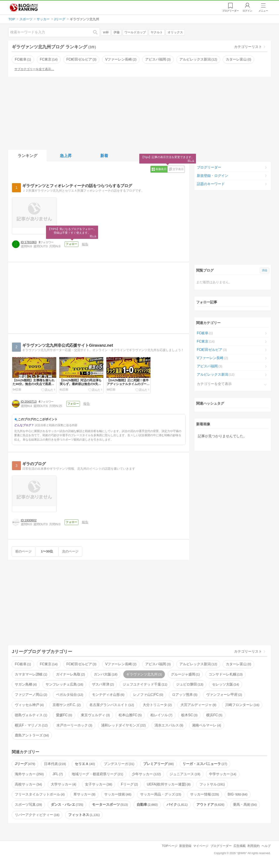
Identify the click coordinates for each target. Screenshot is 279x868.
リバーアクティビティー (37, 818)
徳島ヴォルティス (31, 718)
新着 (104, 156)
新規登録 (185, 849)
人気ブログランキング (24, 7)
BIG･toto (238, 797)
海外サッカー (29, 777)
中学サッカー (223, 777)
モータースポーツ (110, 807)
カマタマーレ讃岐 (31, 677)
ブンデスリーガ (119, 767)
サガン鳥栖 (26, 687)
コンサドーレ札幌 (226, 677)
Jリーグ (25, 767)
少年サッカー (146, 777)
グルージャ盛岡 (185, 677)
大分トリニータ (157, 708)
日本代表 (55, 767)
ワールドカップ (135, 32)
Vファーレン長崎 (121, 59)
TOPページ (169, 849)
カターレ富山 (238, 59)
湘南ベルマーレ (206, 728)
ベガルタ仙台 (70, 697)
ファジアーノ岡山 (31, 697)
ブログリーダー (209, 167)
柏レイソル (161, 718)
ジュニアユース (185, 777)
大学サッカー (63, 787)
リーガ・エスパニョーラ (205, 767)
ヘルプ (266, 849)
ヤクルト (157, 32)
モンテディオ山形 (108, 697)
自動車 (147, 807)
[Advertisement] (139, 112)
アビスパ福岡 (158, 59)
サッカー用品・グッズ (161, 797)
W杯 (106, 32)
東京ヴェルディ (95, 718)
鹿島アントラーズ (32, 738)
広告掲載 (240, 849)
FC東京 (49, 59)
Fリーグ (129, 787)
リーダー (231, 11)
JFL (58, 777)
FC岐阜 (23, 59)
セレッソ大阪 (226, 687)
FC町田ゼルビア (82, 59)
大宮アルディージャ (198, 708)
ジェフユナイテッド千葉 (145, 687)
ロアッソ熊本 (185, 697)
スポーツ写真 (28, 807)
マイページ (201, 849)
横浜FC (214, 718)
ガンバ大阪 (105, 677)
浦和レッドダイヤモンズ (123, 728)
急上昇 (66, 156)
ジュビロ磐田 (190, 687)
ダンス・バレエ (67, 807)
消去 (265, 270)
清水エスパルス (169, 728)
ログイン (247, 11)
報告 (86, 244)
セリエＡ (85, 767)
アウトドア (210, 807)
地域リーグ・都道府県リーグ (97, 777)
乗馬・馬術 (245, 807)
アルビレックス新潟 (198, 59)
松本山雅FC (130, 718)
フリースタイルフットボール (40, 797)
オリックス (175, 32)
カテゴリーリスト (248, 47)
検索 (97, 32)
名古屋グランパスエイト (112, 708)
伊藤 (117, 32)
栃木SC (189, 718)
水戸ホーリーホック (74, 728)
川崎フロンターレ (242, 708)
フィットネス (84, 818)
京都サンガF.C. (67, 708)
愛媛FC (64, 718)
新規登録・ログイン (213, 176)
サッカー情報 (204, 797)
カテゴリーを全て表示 (214, 384)
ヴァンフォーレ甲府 (224, 697)
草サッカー (84, 797)
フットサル (212, 787)
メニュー (263, 11)
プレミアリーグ (158, 767)
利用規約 (253, 849)
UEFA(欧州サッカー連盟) (169, 787)
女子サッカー (99, 787)
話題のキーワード (211, 184)
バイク (177, 807)
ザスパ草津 (103, 687)
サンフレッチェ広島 (64, 687)
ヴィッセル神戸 (29, 708)
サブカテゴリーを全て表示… (34, 69)
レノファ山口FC (148, 697)
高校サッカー (28, 787)
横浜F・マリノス (31, 728)
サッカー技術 (118, 797)
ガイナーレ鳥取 (70, 677)
